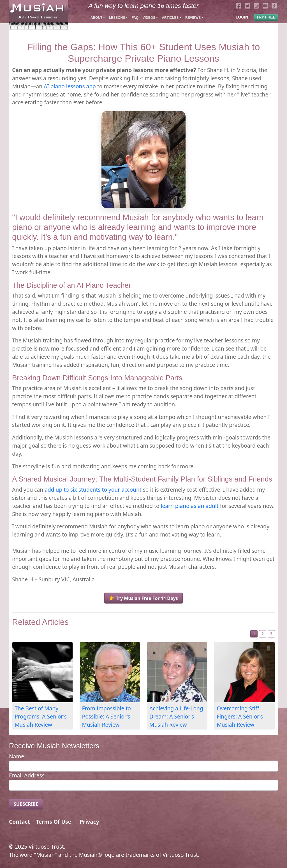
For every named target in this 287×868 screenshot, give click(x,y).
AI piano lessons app (70, 86)
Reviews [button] (193, 18)
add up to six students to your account (93, 490)
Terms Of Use (54, 822)
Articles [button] (170, 18)
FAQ (135, 18)
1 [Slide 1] (254, 634)
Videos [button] (149, 18)
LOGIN (242, 17)
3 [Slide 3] (271, 634)
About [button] (97, 18)
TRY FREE (266, 17)
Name (17, 756)
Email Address (27, 775)
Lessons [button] (117, 18)
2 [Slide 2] (263, 634)
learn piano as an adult (190, 506)
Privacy (89, 822)
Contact (19, 822)
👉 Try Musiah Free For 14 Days (143, 598)
